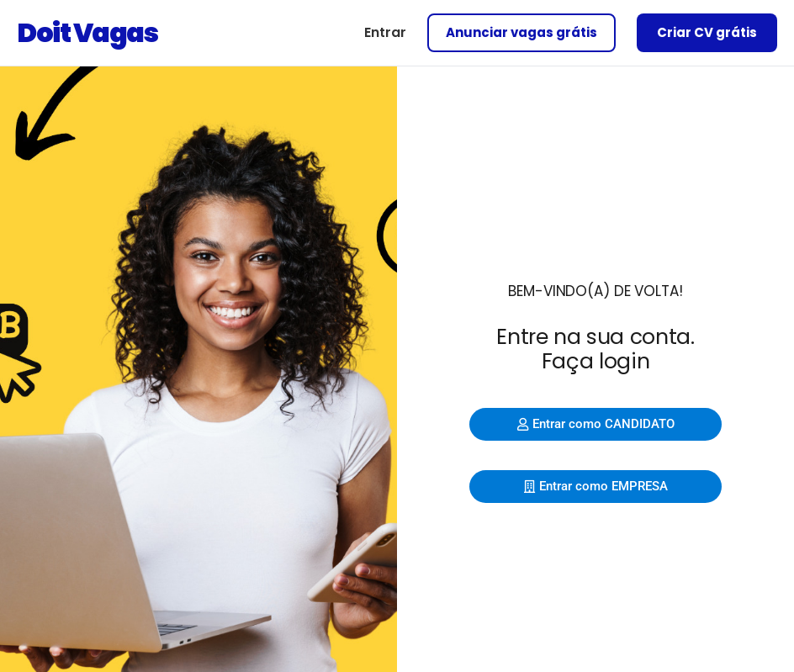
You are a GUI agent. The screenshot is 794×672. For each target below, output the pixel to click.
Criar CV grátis (707, 32)
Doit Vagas (87, 32)
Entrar (385, 32)
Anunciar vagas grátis (521, 32)
